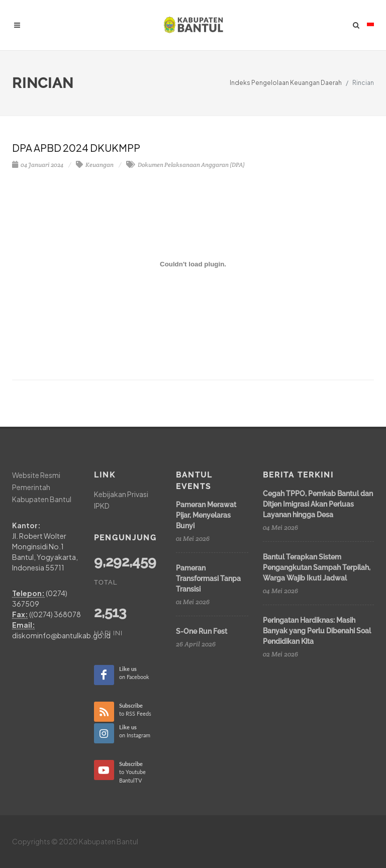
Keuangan (95, 165)
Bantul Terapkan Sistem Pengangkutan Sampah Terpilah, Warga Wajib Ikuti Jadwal (317, 567)
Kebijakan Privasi (121, 494)
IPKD (102, 506)
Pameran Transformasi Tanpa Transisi (208, 578)
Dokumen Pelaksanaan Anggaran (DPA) (185, 165)
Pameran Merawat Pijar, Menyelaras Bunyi (206, 515)
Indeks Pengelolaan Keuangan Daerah (286, 83)
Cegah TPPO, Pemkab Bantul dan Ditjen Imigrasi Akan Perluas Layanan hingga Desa (318, 504)
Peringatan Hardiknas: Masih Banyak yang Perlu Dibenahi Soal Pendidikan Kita (317, 631)
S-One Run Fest (202, 631)
